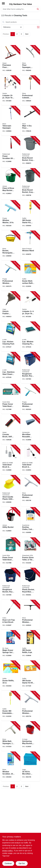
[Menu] (3, 3)
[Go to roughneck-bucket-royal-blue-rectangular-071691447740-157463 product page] (30, 368)
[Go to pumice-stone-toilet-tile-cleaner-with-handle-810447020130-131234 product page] (30, 552)
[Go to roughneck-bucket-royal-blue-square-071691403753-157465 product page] (11, 584)
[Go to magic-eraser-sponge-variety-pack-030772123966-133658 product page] (11, 645)
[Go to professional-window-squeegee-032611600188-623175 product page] (11, 276)
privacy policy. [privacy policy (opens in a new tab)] (8, 851)
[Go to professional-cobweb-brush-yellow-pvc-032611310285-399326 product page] (30, 90)
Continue (8, 863)
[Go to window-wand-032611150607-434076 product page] (30, 246)
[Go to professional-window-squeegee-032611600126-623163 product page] (30, 399)
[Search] (38, 9)
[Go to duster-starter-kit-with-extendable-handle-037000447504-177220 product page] (30, 675)
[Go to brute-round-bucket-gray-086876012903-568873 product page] (30, 152)
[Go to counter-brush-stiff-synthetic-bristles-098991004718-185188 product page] (11, 429)
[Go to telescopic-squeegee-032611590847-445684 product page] (11, 121)
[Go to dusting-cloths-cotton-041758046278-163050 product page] (30, 522)
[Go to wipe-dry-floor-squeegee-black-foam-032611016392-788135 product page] (30, 121)
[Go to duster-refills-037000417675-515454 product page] (11, 675)
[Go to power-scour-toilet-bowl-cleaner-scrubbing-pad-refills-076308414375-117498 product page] (11, 552)
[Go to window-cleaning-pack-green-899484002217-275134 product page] (30, 337)
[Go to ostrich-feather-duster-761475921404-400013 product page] (11, 306)
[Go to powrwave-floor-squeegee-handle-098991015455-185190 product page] (11, 60)
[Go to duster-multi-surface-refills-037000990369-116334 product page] (30, 276)
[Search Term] (21, 9)
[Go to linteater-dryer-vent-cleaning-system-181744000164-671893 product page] (11, 90)
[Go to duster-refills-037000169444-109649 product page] (30, 645)
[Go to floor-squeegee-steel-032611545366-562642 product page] (30, 60)
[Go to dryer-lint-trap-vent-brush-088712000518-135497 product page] (11, 615)
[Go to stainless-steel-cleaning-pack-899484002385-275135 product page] (11, 368)
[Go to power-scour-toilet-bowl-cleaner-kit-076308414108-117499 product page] (11, 399)
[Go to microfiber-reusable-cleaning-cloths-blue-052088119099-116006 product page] (30, 429)
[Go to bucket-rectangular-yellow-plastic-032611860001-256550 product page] (11, 246)
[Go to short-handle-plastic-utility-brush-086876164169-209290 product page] (11, 491)
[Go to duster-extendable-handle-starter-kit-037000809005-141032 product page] (11, 706)
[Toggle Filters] (38, 27)
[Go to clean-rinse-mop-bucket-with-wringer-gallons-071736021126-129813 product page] (11, 184)
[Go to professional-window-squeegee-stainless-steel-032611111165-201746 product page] (30, 491)
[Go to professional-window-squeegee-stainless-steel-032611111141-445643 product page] (30, 615)
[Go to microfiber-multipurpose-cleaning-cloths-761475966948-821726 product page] (30, 767)
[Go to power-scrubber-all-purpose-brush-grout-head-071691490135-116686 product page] (11, 152)
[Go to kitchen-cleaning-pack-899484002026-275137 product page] (11, 337)
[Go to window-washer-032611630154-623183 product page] (11, 215)
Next (27, 34)
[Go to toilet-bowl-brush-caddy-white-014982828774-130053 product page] (30, 460)
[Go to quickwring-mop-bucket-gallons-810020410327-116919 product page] (30, 736)
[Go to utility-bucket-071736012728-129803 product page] (11, 522)
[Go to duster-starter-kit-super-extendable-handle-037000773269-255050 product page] (30, 215)
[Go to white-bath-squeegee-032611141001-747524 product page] (11, 736)
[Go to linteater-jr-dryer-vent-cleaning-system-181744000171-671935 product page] (30, 306)
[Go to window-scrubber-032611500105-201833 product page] (11, 767)
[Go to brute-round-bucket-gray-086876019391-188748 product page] (30, 184)
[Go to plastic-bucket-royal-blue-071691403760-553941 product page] (30, 584)
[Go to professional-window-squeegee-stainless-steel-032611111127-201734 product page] (30, 706)
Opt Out (22, 863)
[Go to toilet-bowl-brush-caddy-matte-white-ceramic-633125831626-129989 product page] (11, 460)
